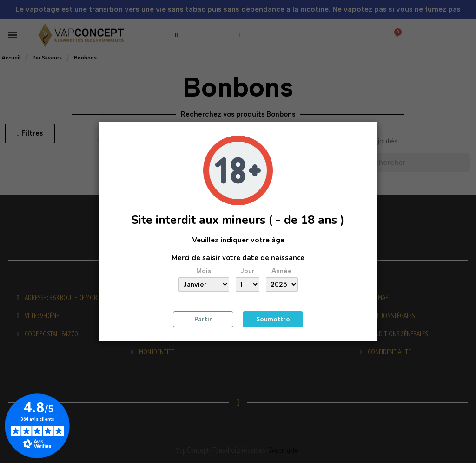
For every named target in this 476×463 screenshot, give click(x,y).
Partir (203, 319)
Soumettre (273, 319)
